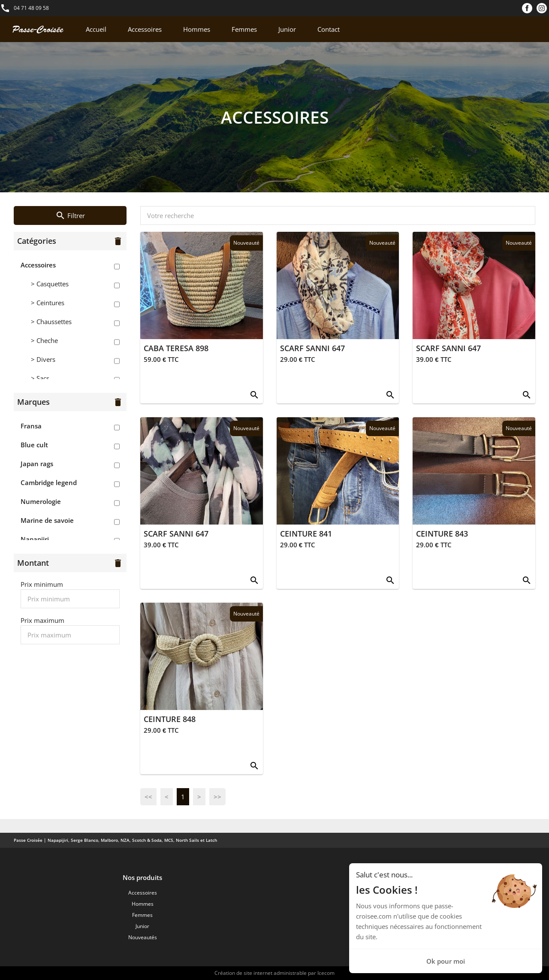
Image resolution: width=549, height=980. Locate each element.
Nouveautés (143, 937)
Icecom (326, 973)
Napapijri (35, 539)
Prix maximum (42, 620)
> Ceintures (48, 303)
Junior (287, 29)
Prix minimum (42, 584)
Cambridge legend (49, 482)
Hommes (197, 29)
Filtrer (70, 215)
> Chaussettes (51, 322)
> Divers (43, 359)
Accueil (96, 29)
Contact (329, 29)
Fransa (31, 426)
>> (217, 797)
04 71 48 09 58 (31, 8)
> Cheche (44, 340)
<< (148, 797)
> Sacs (40, 378)
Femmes (244, 29)
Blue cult (34, 445)
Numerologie (41, 501)
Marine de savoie (47, 520)
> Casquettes (50, 284)
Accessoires (145, 29)
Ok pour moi (446, 961)
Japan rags (37, 464)
